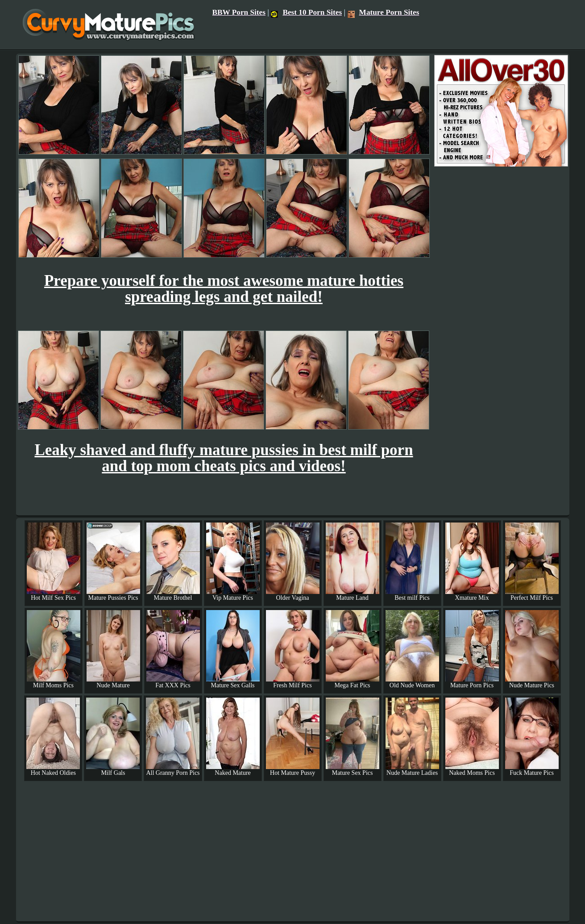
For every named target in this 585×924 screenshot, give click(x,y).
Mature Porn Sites (384, 12)
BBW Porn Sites (239, 12)
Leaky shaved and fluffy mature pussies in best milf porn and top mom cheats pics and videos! (224, 458)
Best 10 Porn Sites (306, 12)
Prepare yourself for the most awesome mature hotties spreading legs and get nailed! (224, 289)
